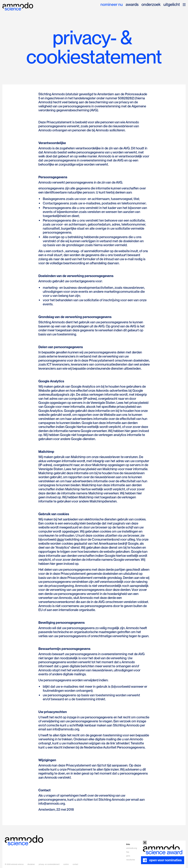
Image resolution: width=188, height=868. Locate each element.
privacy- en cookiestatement (49, 864)
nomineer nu (112, 5)
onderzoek (151, 5)
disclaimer (31, 864)
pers (128, 856)
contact (75, 864)
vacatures (131, 860)
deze (60, 539)
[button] (184, 5)
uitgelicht (172, 5)
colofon (66, 864)
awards (132, 5)
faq (128, 852)
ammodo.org (132, 848)
